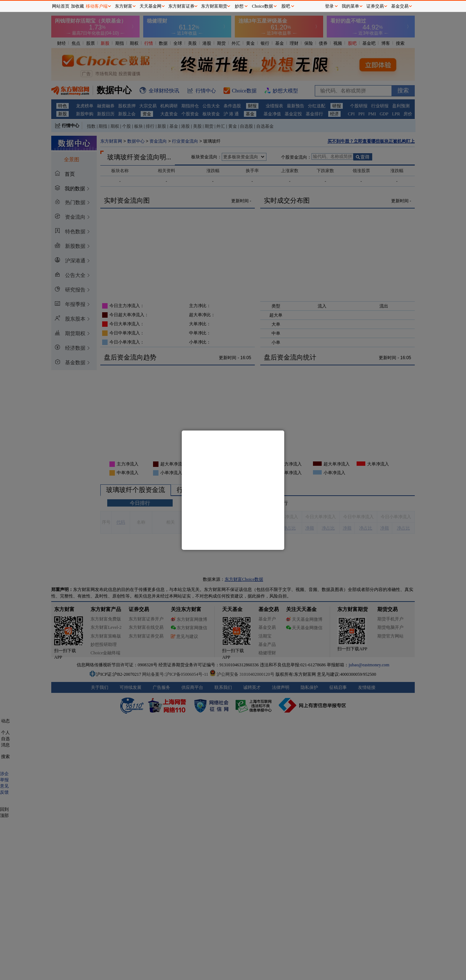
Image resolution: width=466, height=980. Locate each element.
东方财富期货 (214, 6)
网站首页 (61, 6)
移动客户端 (97, 6)
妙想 (239, 6)
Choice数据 (262, 6)
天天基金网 (150, 6)
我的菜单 (350, 6)
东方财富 (124, 6)
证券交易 (375, 6)
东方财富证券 (181, 6)
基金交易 (400, 6)
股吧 (286, 6)
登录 (329, 6)
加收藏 (77, 6)
